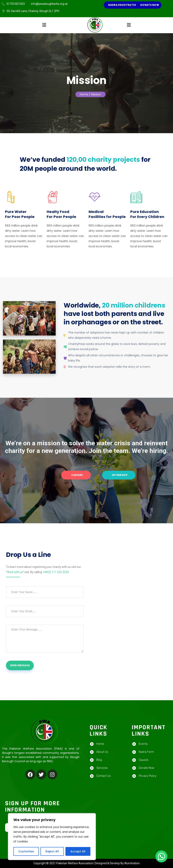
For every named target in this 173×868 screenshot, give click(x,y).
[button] (44, 25)
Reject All (52, 851)
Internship (119, 475)
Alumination (132, 863)
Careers (77, 475)
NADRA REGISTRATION (123, 5)
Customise (26, 851)
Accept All (78, 851)
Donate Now (149, 5)
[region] (52, 837)
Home (84, 94)
